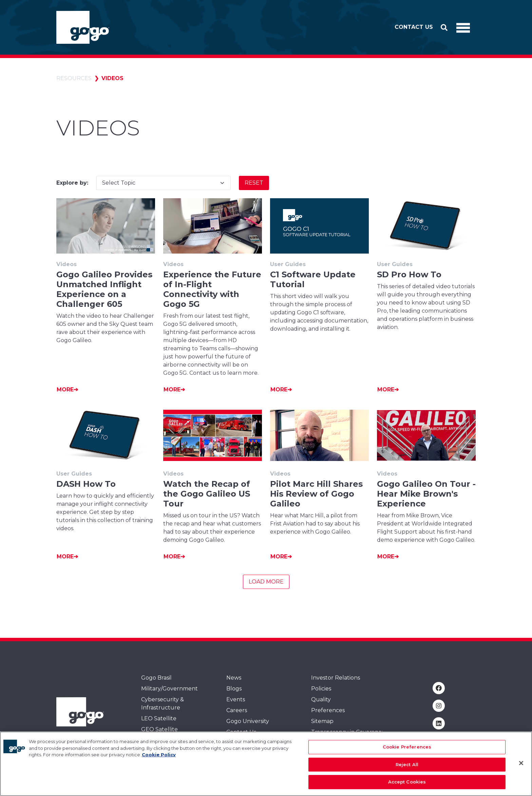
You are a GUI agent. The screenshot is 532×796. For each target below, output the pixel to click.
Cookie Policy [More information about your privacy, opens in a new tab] (159, 763)
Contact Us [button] (414, 27)
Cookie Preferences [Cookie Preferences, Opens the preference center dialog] (407, 755)
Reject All (407, 773)
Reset (254, 183)
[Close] (521, 772)
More (65, 390)
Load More (266, 582)
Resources (74, 78)
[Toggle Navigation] (463, 27)
